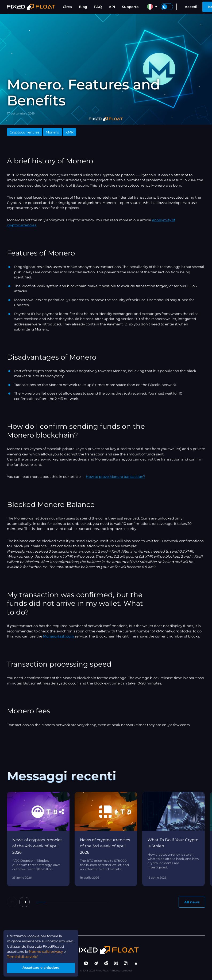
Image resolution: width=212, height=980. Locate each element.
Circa (67, 7)
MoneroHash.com (59, 636)
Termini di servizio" (23, 957)
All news (192, 902)
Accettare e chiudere (41, 968)
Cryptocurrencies (24, 132)
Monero (52, 132)
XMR (70, 132)
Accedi (191, 7)
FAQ (98, 7)
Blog (83, 7)
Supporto (130, 7)
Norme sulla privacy (50, 951)
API (112, 7)
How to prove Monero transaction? (115, 477)
